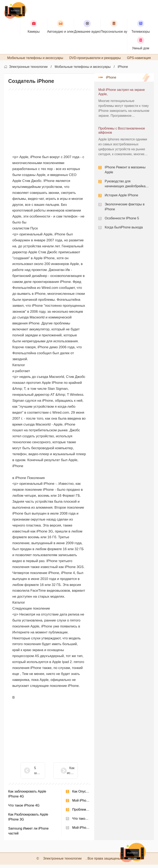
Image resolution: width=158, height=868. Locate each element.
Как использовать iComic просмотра (60, 774)
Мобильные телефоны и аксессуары (83, 70)
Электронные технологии (28, 70)
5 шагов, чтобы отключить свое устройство (38, 774)
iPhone (123, 70)
